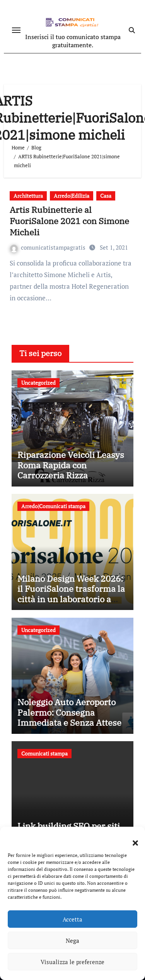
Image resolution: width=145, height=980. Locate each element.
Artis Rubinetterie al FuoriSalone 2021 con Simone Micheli (69, 221)
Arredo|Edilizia (72, 196)
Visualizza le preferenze (72, 962)
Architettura (28, 196)
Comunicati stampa (44, 753)
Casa (106, 196)
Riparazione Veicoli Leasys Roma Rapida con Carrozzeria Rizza (71, 465)
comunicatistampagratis (49, 247)
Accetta (72, 919)
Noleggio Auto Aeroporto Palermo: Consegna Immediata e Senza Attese (69, 712)
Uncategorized (38, 383)
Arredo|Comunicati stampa (53, 506)
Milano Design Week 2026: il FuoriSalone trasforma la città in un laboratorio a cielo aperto (71, 594)
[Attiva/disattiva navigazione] (16, 30)
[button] (131, 838)
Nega (72, 941)
